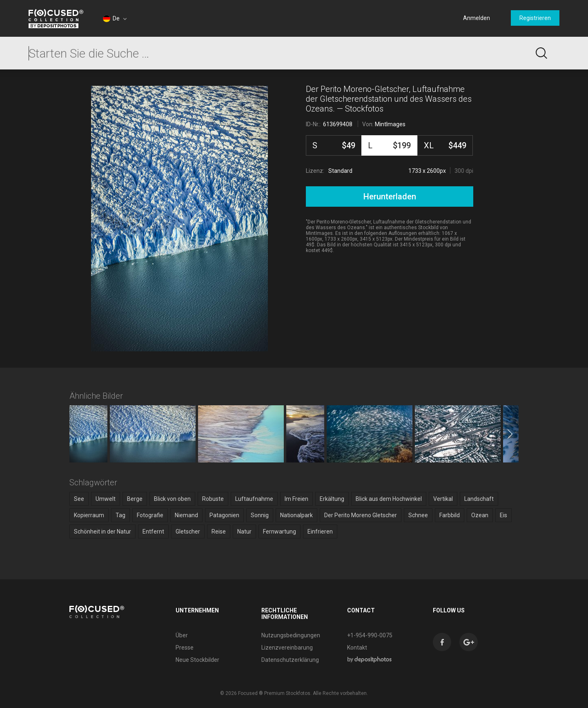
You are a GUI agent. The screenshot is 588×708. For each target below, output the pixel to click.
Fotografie (150, 515)
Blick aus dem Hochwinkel (389, 499)
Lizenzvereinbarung (287, 648)
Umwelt (106, 499)
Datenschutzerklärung (290, 660)
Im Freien (296, 499)
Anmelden (477, 18)
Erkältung (332, 499)
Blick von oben (172, 499)
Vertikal (443, 499)
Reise (219, 532)
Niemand (186, 515)
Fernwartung (280, 532)
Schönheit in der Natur (102, 532)
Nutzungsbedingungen (291, 635)
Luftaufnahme (254, 499)
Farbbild (450, 515)
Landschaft (479, 499)
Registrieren (535, 18)
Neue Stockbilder (197, 660)
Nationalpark (296, 515)
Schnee (418, 515)
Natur (244, 532)
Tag (120, 515)
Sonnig (260, 515)
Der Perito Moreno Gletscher (361, 515)
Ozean (480, 515)
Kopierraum (89, 515)
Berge (135, 499)
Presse (185, 648)
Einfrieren (320, 532)
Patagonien (224, 515)
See (79, 499)
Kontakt (357, 648)
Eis (503, 515)
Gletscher (188, 532)
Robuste (213, 499)
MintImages (390, 124)
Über (182, 635)
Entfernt (153, 532)
